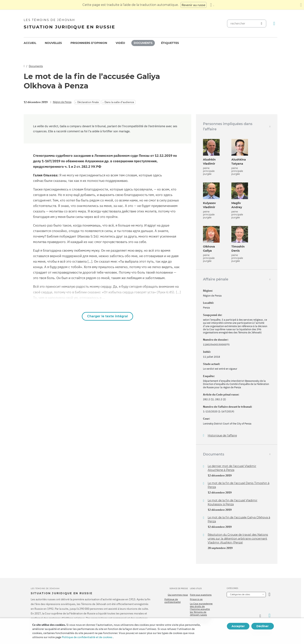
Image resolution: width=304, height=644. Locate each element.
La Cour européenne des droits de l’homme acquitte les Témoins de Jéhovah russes (201, 609)
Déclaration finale (88, 102)
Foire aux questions (201, 595)
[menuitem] (30, 43)
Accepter (238, 626)
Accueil (30, 43)
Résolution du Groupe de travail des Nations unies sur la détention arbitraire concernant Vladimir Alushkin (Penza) (238, 539)
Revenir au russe (193, 5)
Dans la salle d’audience (119, 102)
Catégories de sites (240, 594)
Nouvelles (53, 43)
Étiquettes (170, 43)
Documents (143, 43)
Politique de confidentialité (173, 601)
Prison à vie (196, 599)
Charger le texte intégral (107, 316)
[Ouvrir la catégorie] (269, 595)
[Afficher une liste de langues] (212, 5)
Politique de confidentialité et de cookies (87, 637)
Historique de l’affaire (222, 436)
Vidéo (120, 43)
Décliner (263, 626)
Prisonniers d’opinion (89, 43)
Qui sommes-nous (178, 595)
